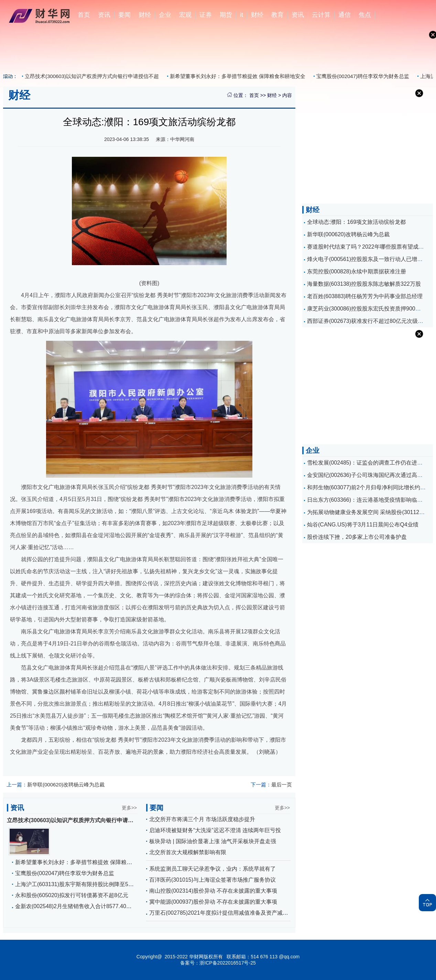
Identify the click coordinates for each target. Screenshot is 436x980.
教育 (277, 15)
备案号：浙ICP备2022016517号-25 (218, 963)
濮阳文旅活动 (35, 766)
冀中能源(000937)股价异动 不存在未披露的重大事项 (213, 902)
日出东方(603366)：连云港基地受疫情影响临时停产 (370, 500)
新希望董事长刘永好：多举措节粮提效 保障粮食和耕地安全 (238, 76)
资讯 (104, 15)
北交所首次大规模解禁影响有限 (188, 852)
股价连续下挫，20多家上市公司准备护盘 (357, 537)
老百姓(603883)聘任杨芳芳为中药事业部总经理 (365, 296)
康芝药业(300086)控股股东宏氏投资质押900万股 (367, 309)
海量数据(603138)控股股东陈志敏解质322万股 (364, 284)
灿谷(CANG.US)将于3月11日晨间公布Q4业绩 (363, 525)
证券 (206, 15)
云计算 (321, 15)
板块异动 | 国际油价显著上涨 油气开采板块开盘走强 (213, 841)
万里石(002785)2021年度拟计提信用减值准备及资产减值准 (221, 913)
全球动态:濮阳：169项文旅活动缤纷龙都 (356, 222)
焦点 (365, 15)
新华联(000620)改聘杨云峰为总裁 (56, 785)
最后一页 (271, 785)
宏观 (185, 15)
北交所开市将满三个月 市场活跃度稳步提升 (202, 819)
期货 (226, 15)
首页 (84, 15)
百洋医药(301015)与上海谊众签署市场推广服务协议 (212, 880)
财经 (145, 15)
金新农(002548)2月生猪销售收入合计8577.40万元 (76, 906)
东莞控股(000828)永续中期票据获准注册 (357, 271)
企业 (165, 15)
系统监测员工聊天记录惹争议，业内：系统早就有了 (212, 869)
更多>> (129, 808)
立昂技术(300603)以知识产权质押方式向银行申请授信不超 (92, 76)
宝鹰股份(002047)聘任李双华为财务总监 (363, 76)
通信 (345, 15)
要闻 (124, 15)
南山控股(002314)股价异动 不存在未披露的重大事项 (213, 891)
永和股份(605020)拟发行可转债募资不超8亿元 (72, 895)
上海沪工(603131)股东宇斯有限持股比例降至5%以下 (80, 884)
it (242, 15)
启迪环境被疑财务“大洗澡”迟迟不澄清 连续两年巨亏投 (215, 830)
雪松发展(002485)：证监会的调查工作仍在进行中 (368, 463)
